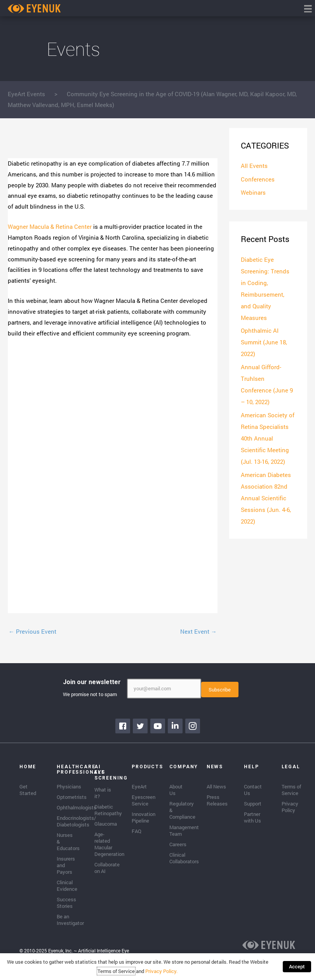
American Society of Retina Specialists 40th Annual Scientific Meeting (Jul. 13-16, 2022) (268, 438)
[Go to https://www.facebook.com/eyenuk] (123, 726)
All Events (254, 166)
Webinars (253, 192)
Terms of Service (116, 971)
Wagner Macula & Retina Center (50, 226)
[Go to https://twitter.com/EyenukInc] (140, 726)
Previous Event (32, 631)
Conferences (258, 179)
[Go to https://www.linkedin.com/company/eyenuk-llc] (175, 726)
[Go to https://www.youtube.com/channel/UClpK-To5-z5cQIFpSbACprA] (158, 726)
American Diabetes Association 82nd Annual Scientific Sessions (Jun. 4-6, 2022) (266, 497)
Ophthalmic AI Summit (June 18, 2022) (264, 342)
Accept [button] (297, 966)
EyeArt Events (26, 94)
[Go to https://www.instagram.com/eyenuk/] (193, 726)
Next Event (198, 631)
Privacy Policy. (161, 971)
